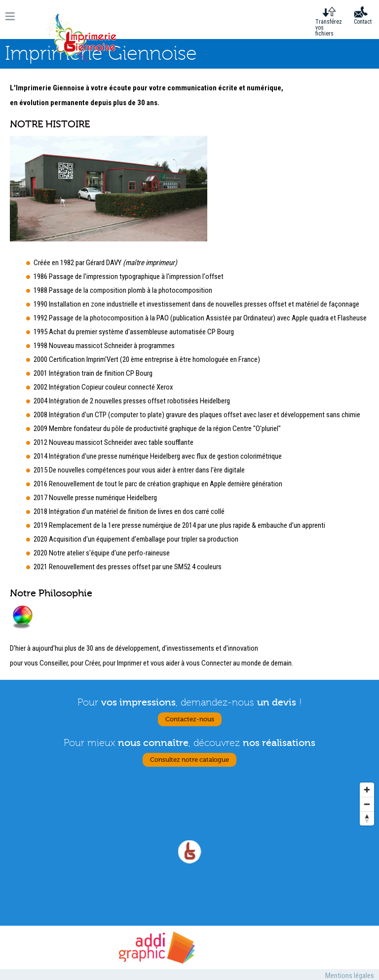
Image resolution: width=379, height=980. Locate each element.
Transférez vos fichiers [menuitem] (329, 27)
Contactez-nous (190, 719)
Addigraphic (156, 947)
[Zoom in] (367, 790)
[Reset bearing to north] (367, 818)
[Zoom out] (367, 804)
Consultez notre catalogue (189, 760)
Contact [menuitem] (363, 21)
